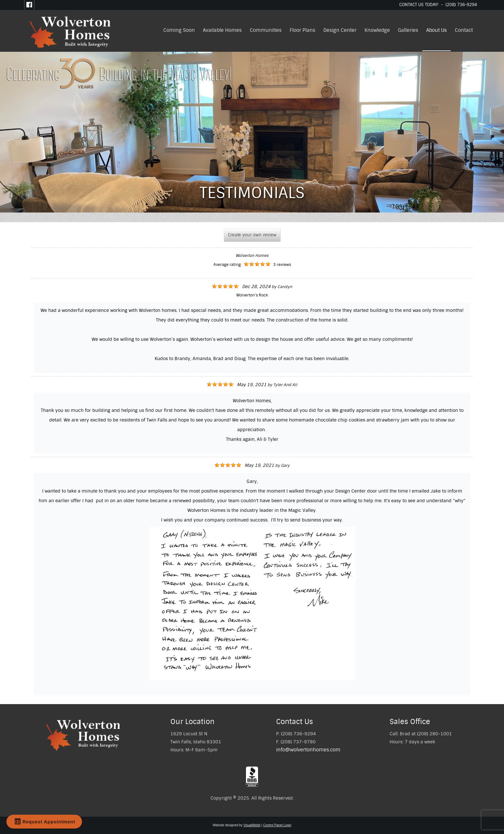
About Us (437, 30)
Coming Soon (179, 30)
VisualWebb (252, 825)
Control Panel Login (277, 825)
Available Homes (222, 30)
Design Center (340, 30)
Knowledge (377, 30)
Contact (464, 30)
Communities (266, 30)
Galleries (408, 30)
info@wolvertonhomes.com (308, 750)
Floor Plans (302, 30)
